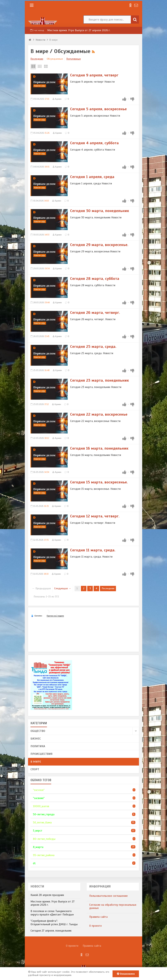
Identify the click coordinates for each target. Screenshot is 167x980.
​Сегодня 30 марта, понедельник (100, 211)
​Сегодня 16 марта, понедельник (99, 448)
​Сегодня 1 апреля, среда (92, 177)
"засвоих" (39, 798)
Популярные (74, 59)
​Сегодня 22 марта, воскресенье (99, 414)
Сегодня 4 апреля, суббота (94, 143)
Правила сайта (98, 917)
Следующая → (63, 588)
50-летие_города (44, 814)
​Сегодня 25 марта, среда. (93, 347)
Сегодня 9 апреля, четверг (94, 75)
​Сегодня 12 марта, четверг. (95, 516)
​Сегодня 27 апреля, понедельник (51, 931)
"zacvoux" (39, 790)
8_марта (38, 847)
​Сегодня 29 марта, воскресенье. (99, 245)
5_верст (38, 831)
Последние (37, 59)
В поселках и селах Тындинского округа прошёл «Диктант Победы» (52, 913)
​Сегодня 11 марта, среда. (93, 550)
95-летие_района (44, 855)
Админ (58, 99)
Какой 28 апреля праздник (47, 895)
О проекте (95, 926)
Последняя (108, 588)
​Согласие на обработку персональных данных (113, 906)
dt (34, 863)
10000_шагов (41, 806)
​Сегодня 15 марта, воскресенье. (99, 482)
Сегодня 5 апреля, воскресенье (98, 109)
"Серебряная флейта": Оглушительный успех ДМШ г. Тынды (54, 923)
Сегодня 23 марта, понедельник (99, 380)
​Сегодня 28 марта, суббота (95, 279)
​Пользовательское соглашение (108, 896)
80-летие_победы (44, 839)
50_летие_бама (42, 823)
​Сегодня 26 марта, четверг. (95, 313)
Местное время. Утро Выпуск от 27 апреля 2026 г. (79, 30)
